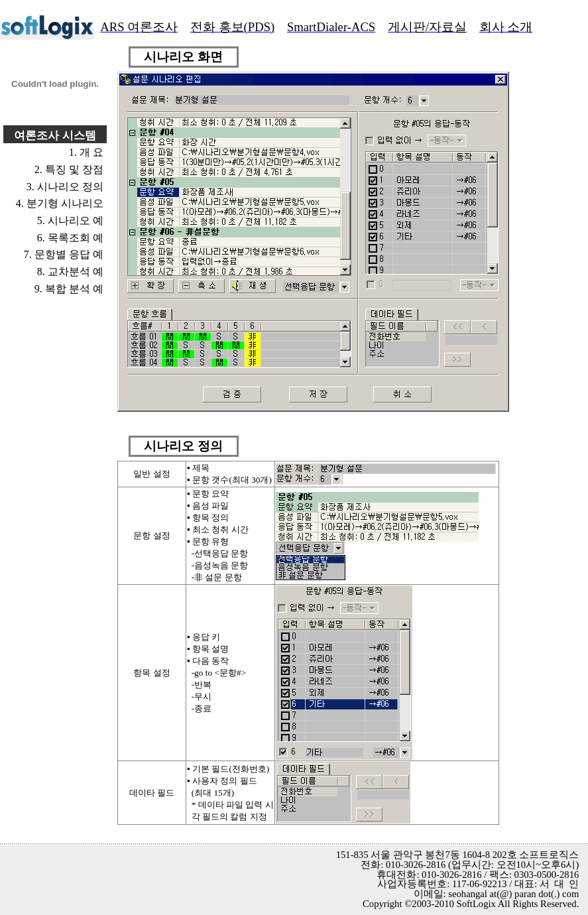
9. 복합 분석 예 (69, 289)
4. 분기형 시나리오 (60, 203)
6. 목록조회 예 (70, 238)
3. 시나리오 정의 (65, 187)
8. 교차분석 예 (70, 272)
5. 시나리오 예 (70, 220)
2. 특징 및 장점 (69, 169)
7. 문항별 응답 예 (64, 254)
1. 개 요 (86, 152)
